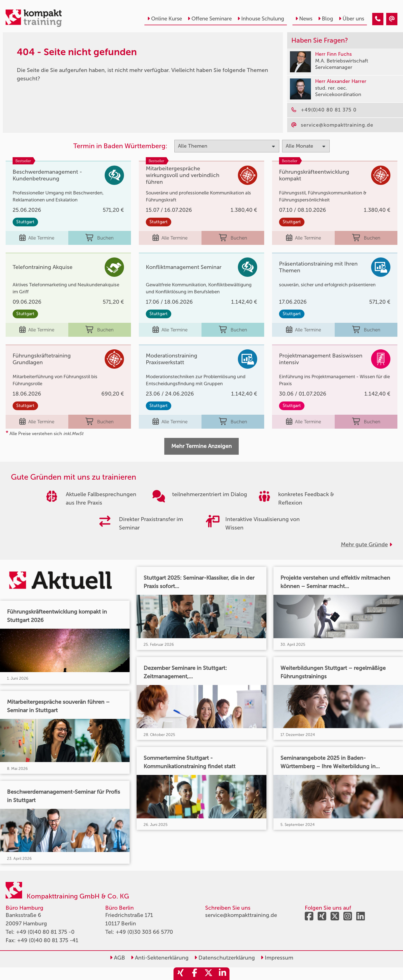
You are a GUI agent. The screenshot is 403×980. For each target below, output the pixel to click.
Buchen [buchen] (99, 238)
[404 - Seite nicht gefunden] (378, 19)
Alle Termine (37, 238)
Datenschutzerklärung (225, 958)
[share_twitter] (208, 974)
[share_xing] (181, 974)
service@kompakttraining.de (241, 915)
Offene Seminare (210, 19)
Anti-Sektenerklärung (160, 958)
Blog (325, 19)
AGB (117, 958)
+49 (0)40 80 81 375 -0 (45, 932)
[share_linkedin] (222, 974)
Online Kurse (165, 19)
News (304, 19)
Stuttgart (25, 222)
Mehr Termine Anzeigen (201, 446)
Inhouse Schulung (261, 19)
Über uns (351, 19)
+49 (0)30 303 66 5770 (144, 932)
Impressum (277, 958)
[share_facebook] (195, 974)
